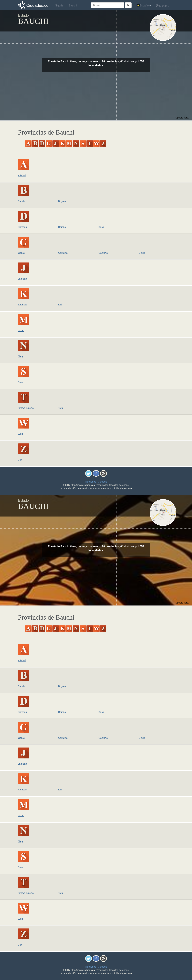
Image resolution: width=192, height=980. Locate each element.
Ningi (21, 356)
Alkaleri (22, 175)
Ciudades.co (37, 5)
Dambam (23, 227)
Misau (21, 330)
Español (144, 6)
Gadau (22, 253)
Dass (101, 227)
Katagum (23, 305)
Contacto (103, 482)
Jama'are (23, 279)
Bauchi (22, 201)
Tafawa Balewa (26, 408)
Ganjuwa (103, 253)
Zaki (20, 460)
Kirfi (60, 305)
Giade (142, 253)
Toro (60, 408)
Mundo (162, 6)
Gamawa (63, 253)
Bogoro (62, 201)
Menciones (90, 482)
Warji (21, 434)
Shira (21, 382)
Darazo (62, 227)
